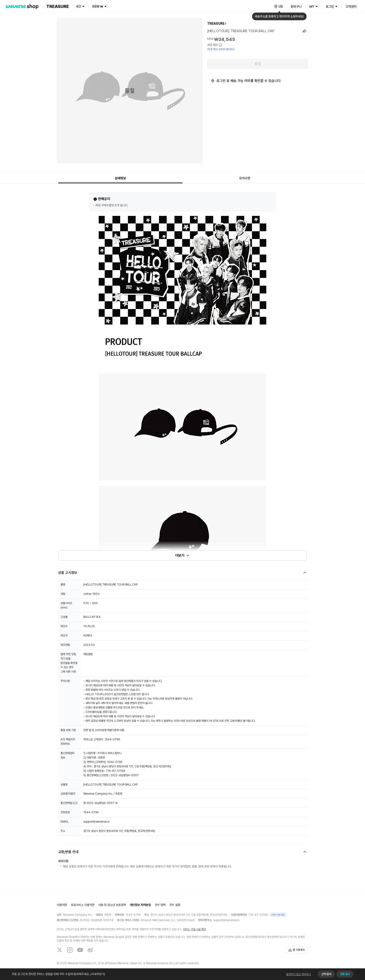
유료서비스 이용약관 (83, 905)
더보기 (182, 555)
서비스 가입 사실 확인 (194, 929)
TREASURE (216, 24)
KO (79, 7)
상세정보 (120, 178)
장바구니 (296, 7)
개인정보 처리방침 (140, 905)
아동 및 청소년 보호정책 (112, 905)
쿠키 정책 (160, 905)
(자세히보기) (97, 974)
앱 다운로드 (297, 950)
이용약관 (62, 905)
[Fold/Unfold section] (182, 573)
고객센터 (351, 7)
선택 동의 (326, 974)
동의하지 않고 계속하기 (298, 974)
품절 (258, 64)
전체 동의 (345, 974)
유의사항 (245, 178)
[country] (278, 7)
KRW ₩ (98, 7)
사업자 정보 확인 (278, 915)
